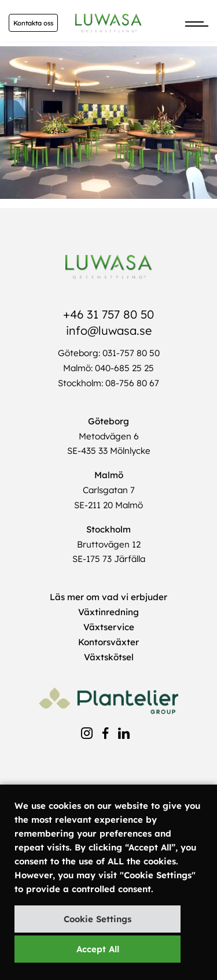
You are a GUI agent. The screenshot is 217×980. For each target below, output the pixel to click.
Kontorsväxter (108, 642)
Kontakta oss (33, 23)
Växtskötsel (109, 657)
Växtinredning (108, 612)
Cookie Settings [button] (98, 919)
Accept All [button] (98, 949)
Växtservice (109, 627)
